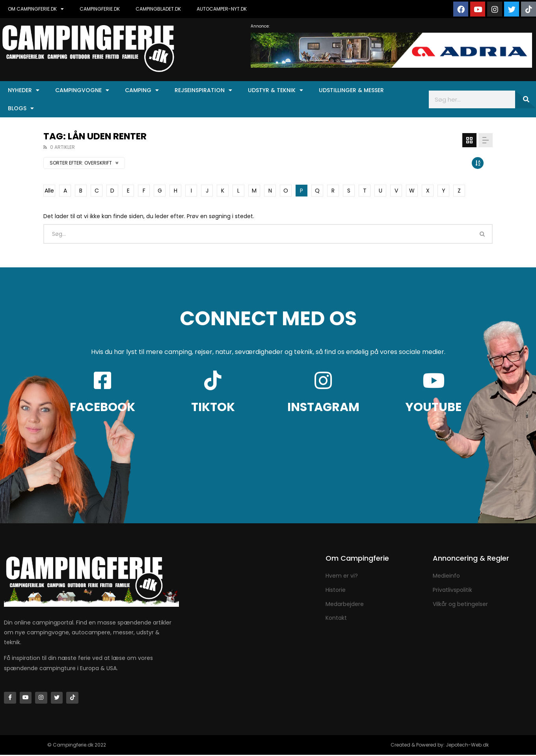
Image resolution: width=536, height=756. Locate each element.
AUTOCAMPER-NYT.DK (222, 9)
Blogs (21, 108)
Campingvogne (82, 90)
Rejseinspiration (203, 90)
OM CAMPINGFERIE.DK (36, 9)
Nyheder (24, 90)
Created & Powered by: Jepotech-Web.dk (440, 746)
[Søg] (526, 99)
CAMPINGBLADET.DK (158, 9)
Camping (142, 90)
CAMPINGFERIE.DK (100, 9)
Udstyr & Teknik (275, 90)
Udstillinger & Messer (351, 90)
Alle (49, 191)
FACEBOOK (102, 407)
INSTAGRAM (323, 407)
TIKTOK (213, 407)
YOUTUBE (434, 407)
